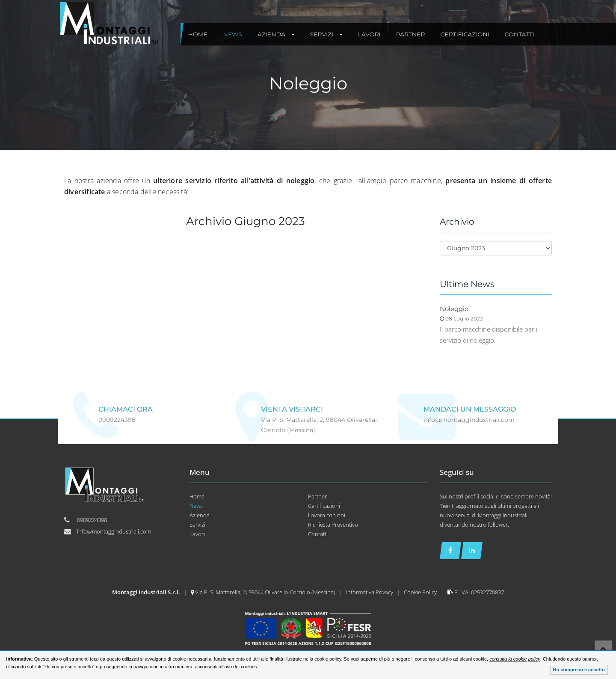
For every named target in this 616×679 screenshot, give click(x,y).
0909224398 (117, 420)
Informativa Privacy (370, 592)
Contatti (318, 534)
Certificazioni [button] (465, 34)
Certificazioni (324, 506)
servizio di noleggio (467, 340)
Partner (317, 496)
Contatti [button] (520, 34)
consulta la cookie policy (515, 659)
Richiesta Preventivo (333, 525)
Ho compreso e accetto (579, 670)
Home (197, 496)
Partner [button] (411, 34)
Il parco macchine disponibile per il (489, 329)
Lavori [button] (369, 34)
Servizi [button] (326, 34)
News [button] (233, 34)
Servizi (197, 525)
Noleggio (454, 309)
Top (603, 649)
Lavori (197, 534)
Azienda (200, 515)
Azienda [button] (276, 34)
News (196, 506)
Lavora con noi (327, 515)
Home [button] (198, 34)
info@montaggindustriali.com (469, 420)
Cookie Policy (421, 592)
